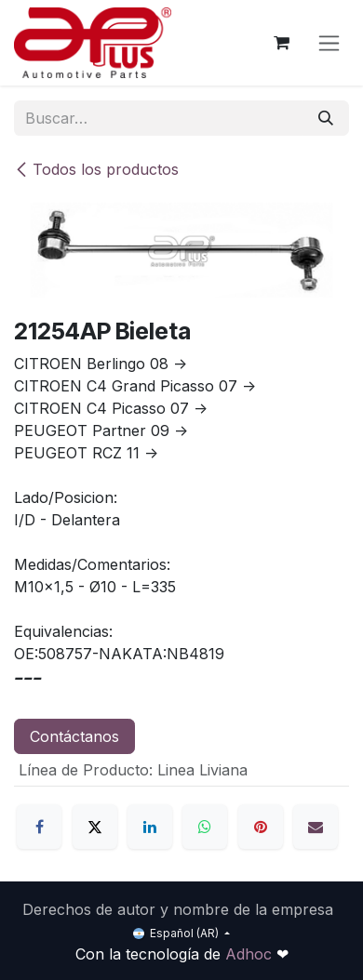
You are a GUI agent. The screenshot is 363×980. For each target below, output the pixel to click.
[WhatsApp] (205, 827)
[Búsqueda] (326, 118)
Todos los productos (96, 169)
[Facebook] (39, 827)
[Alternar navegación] (329, 43)
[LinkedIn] (150, 827)
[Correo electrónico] (316, 827)
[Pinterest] (261, 827)
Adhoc (251, 954)
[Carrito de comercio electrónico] (281, 43)
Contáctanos (74, 736)
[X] (95, 827)
